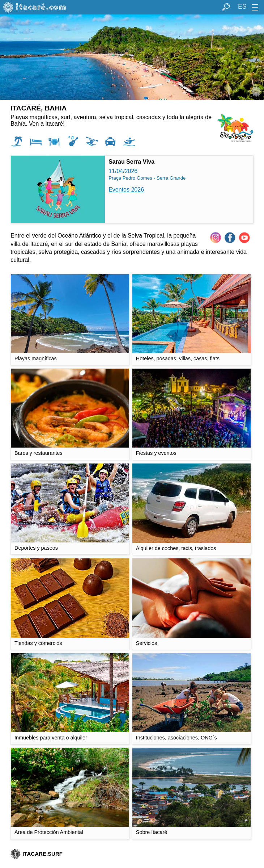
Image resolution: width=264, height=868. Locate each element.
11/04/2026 (131, 168)
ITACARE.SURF (37, 854)
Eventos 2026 (126, 190)
